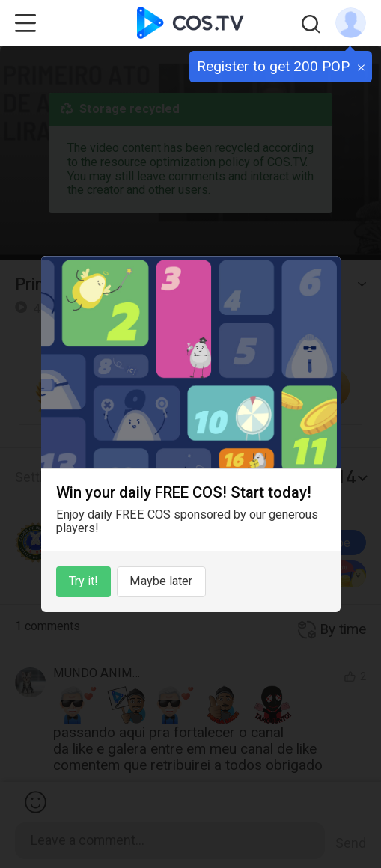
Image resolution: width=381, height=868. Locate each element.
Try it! (83, 581)
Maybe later (161, 581)
